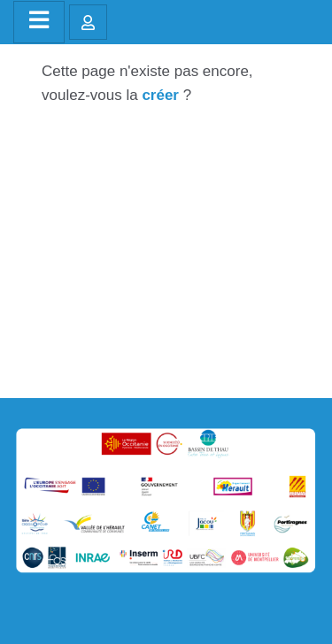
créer (160, 95)
